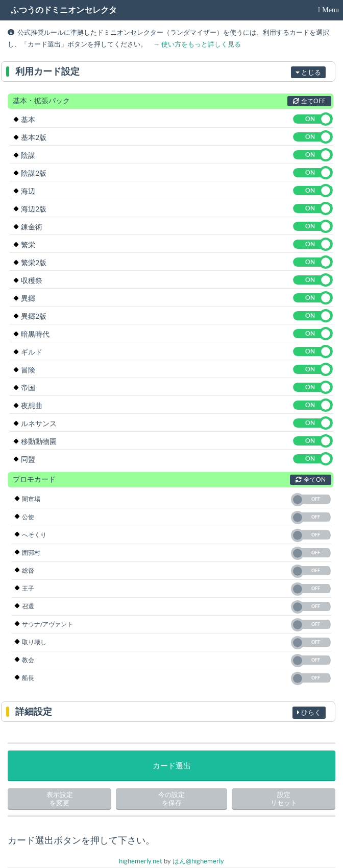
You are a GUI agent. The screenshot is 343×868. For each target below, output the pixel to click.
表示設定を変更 (60, 799)
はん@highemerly (198, 861)
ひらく (309, 712)
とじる (308, 72)
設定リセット (284, 799)
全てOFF (309, 101)
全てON (311, 479)
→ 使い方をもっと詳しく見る (197, 44)
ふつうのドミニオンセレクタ (64, 10)
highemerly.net (141, 861)
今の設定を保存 (171, 799)
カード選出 (172, 766)
